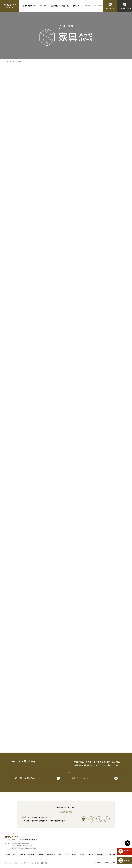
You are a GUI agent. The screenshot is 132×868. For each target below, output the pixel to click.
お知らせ (76, 6)
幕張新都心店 (51, 855)
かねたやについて (29, 6)
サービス (43, 6)
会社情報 (54, 6)
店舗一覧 (65, 6)
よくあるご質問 (97, 6)
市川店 (67, 855)
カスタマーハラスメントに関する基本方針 (34, 863)
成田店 (74, 855)
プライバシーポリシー (12, 863)
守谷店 (82, 855)
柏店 (60, 855)
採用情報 (88, 6)
